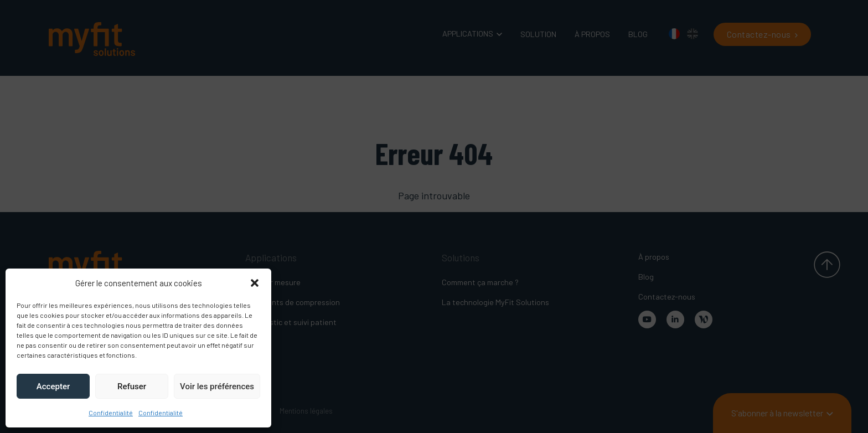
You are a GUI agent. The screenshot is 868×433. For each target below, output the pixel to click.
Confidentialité (111, 413)
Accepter (53, 386)
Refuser (132, 386)
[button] (255, 283)
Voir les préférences (217, 386)
